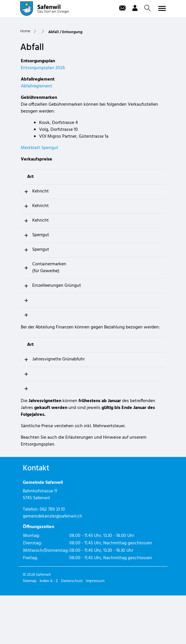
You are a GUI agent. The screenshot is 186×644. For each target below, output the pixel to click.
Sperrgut (34, 277)
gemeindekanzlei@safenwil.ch (52, 565)
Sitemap (30, 630)
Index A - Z (49, 630)
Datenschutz (72, 630)
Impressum (95, 630)
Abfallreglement (37, 128)
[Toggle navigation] (161, 8)
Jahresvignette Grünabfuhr (53, 408)
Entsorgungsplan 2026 (43, 110)
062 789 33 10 (52, 558)
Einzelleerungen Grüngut (42, 331)
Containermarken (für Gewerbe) (43, 309)
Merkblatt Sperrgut (40, 190)
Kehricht (34, 233)
